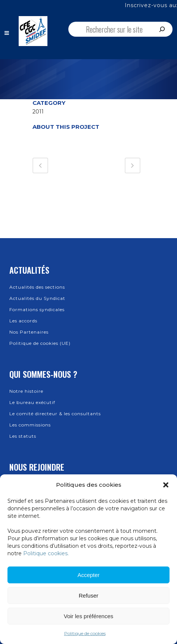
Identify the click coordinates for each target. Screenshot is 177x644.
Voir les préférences (89, 616)
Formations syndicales (37, 309)
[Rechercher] (162, 29)
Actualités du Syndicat (37, 298)
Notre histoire (26, 391)
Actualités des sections (37, 287)
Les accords (23, 321)
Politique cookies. (46, 553)
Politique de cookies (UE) (40, 343)
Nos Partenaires (29, 332)
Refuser (89, 596)
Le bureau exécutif (32, 402)
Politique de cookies (85, 633)
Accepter (88, 575)
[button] (166, 485)
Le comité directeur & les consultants (55, 414)
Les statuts (23, 436)
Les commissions (30, 425)
